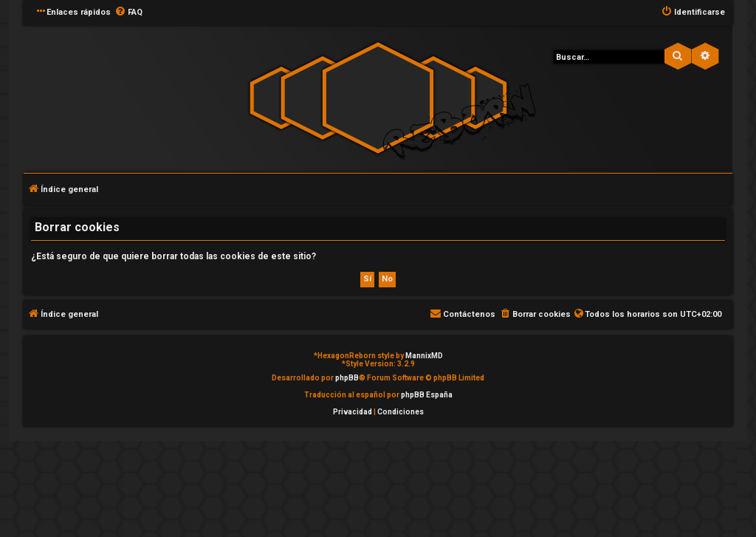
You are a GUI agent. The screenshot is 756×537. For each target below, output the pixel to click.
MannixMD (424, 356)
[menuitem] (128, 13)
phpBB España (427, 395)
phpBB (347, 378)
